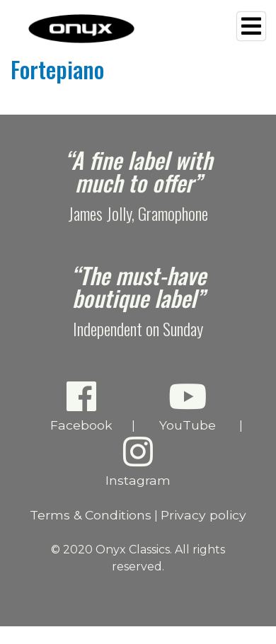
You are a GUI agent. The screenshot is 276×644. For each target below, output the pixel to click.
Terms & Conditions (91, 515)
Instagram (138, 461)
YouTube (187, 406)
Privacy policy (203, 515)
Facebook (81, 406)
